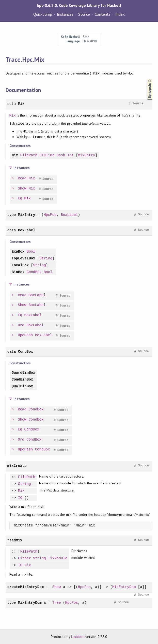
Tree (57, 603)
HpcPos (50, 215)
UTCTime (47, 155)
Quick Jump (43, 14)
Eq (20, 198)
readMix (15, 540)
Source (84, 14)
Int (70, 155)
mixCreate (17, 466)
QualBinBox (22, 386)
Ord (21, 325)
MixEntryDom (124, 587)
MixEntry (86, 155)
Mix (21, 104)
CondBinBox (22, 380)
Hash (61, 155)
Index (120, 14)
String (46, 259)
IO (20, 498)
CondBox (34, 272)
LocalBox (20, 265)
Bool (31, 252)
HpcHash (26, 335)
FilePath (29, 155)
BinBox (18, 272)
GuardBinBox (23, 373)
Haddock (78, 637)
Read (22, 178)
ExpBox (18, 252)
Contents (103, 14)
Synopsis (146, 79)
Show (22, 189)
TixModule (58, 558)
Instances (65, 14)
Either (25, 558)
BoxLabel (69, 215)
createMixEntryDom (26, 587)
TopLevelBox (23, 259)
